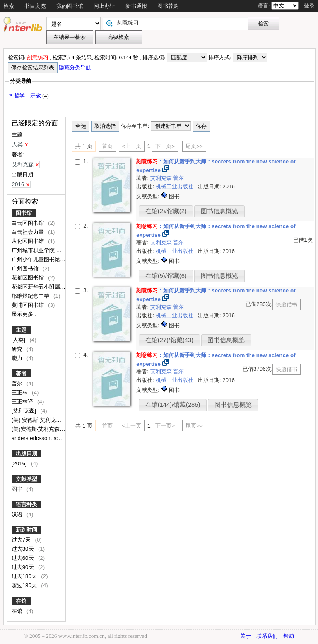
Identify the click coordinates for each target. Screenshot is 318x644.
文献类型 (26, 479)
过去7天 (22, 540)
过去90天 (24, 567)
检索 (9, 6)
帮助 (289, 636)
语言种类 (26, 504)
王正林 (20, 392)
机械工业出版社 (175, 186)
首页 (107, 146)
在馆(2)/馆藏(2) (166, 211)
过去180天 (25, 576)
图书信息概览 (219, 211)
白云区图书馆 (29, 223)
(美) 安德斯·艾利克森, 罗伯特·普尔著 (56, 420)
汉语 (18, 514)
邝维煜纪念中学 (31, 296)
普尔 (18, 383)
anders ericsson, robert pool (47, 438)
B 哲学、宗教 (26, 96)
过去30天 (24, 549)
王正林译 (23, 402)
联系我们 (267, 636)
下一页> (165, 146)
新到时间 (26, 530)
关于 (246, 636)
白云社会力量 (29, 232)
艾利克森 (162, 178)
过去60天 (24, 558)
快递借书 (287, 305)
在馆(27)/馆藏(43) (169, 340)
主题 (21, 330)
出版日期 (26, 453)
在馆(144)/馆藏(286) (173, 405)
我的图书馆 (70, 6)
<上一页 (132, 146)
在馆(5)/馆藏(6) (166, 276)
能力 (18, 358)
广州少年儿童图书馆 (37, 259)
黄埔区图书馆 (29, 305)
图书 (18, 489)
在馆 (21, 601)
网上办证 (104, 6)
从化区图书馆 (29, 241)
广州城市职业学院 (34, 250)
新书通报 (136, 6)
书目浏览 (35, 6)
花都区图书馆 (29, 278)
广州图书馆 (26, 269)
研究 (18, 349)
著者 (21, 373)
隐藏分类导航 (76, 67)
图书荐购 (168, 6)
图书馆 (24, 213)
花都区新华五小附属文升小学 (47, 287)
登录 (309, 6)
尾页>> (194, 146)
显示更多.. (24, 314)
